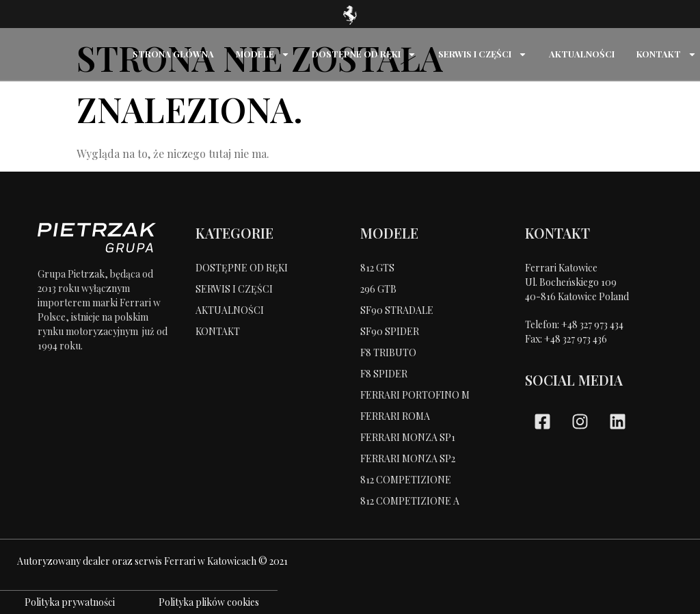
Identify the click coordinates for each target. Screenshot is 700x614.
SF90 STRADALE (397, 310)
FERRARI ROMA (395, 416)
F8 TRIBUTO (388, 352)
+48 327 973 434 (592, 324)
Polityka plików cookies (209, 602)
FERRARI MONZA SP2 (408, 458)
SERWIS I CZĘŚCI (483, 54)
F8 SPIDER (384, 374)
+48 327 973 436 (576, 339)
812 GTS (377, 268)
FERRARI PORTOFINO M (415, 395)
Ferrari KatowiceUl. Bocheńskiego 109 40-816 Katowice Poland (577, 282)
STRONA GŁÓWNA (173, 54)
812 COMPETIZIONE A (410, 501)
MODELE (263, 54)
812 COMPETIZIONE (406, 480)
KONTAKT (667, 54)
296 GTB (378, 289)
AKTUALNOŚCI (582, 54)
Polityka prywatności (70, 602)
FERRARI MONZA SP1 (408, 437)
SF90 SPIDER (390, 331)
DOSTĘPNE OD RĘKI (364, 54)
